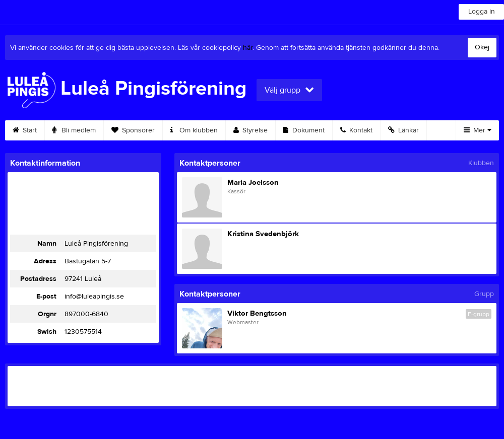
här (248, 48)
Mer (478, 130)
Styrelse (250, 130)
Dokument (304, 130)
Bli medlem (74, 130)
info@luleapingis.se (94, 297)
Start (25, 130)
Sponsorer (133, 130)
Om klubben (194, 130)
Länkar (403, 130)
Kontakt (356, 130)
